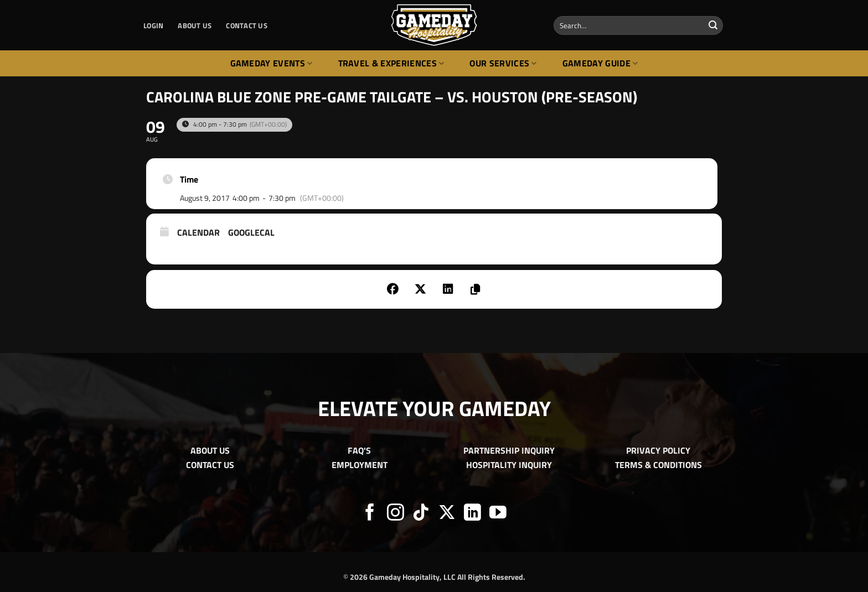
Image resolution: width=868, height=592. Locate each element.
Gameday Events (272, 63)
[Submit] (713, 25)
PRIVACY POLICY (658, 450)
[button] (153, 25)
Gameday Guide (600, 63)
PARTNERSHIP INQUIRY (509, 450)
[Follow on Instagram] (396, 514)
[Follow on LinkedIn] (472, 514)
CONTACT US (247, 25)
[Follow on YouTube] (498, 514)
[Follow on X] (447, 514)
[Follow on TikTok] (421, 514)
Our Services (503, 63)
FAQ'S (359, 450)
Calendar (198, 233)
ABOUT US (195, 25)
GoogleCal (251, 233)
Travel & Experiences (391, 63)
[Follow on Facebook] (370, 514)
